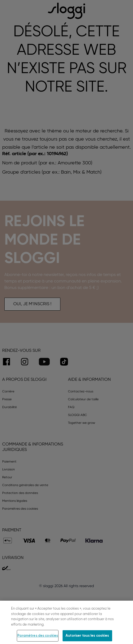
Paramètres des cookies (38, 637)
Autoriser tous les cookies (87, 637)
